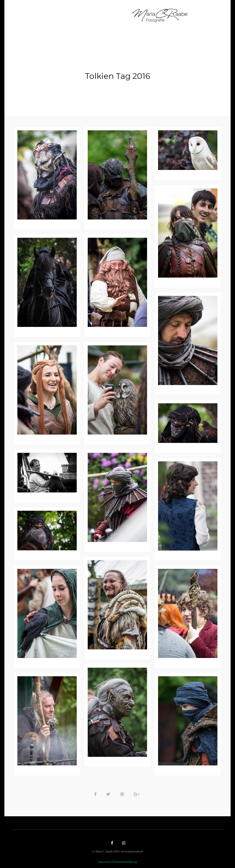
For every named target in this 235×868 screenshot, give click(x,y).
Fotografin (67, 11)
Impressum (119, 17)
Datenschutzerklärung (125, 860)
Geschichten (90, 17)
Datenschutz (148, 17)
